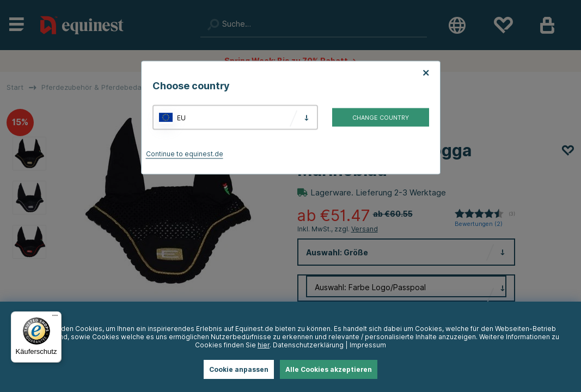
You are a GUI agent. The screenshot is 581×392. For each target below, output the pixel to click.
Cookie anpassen (239, 369)
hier (264, 345)
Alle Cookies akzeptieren (329, 369)
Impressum (368, 345)
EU (181, 117)
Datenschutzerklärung (308, 345)
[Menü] (55, 318)
